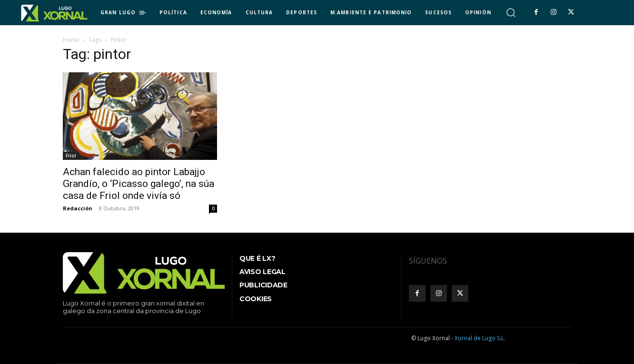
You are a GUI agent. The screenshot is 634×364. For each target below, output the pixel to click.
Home (71, 40)
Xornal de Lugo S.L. (480, 338)
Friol (71, 156)
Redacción (78, 208)
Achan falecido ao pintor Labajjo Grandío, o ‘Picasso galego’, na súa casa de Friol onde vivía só (139, 184)
